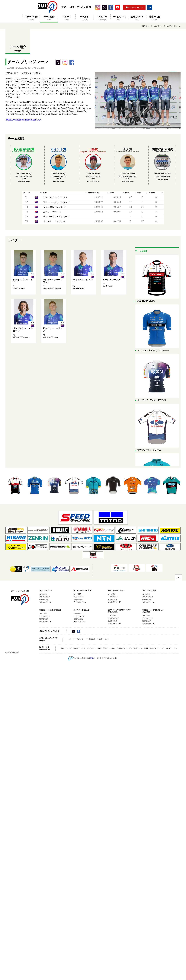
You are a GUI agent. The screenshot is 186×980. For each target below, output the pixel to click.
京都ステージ (78, 648)
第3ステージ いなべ (116, 590)
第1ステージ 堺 (45, 590)
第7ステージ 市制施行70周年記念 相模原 (120, 611)
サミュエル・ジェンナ (54, 207)
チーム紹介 (155, 26)
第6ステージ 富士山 (82, 610)
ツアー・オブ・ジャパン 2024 (48, 7)
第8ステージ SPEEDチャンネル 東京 (153, 611)
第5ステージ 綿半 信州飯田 (50, 610)
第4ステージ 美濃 (149, 590)
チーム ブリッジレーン (172, 26)
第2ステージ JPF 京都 (83, 590)
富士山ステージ (140, 648)
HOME (144, 26)
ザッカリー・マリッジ (54, 221)
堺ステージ (65, 648)
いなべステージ (93, 648)
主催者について (103, 639)
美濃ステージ (108, 648)
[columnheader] (27, 193)
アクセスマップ (45, 597)
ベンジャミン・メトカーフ (56, 217)
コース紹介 (43, 594)
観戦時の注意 (44, 599)
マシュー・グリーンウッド (56, 202)
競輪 (92, 658)
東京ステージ (170, 648)
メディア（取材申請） (77, 639)
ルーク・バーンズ (52, 212)
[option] (15, 485)
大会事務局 (91, 639)
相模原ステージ (156, 648)
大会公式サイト (45, 602)
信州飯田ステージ (123, 648)
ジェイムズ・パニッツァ (55, 197)
